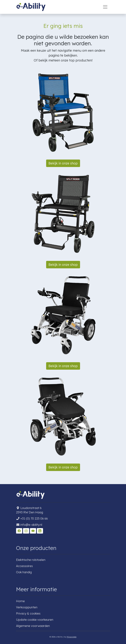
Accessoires (24, 566)
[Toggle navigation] (105, 7)
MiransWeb (72, 637)
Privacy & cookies (28, 613)
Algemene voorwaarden (33, 626)
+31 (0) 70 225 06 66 (34, 518)
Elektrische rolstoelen (31, 560)
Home (20, 601)
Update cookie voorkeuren (35, 620)
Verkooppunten (27, 607)
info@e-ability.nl (31, 525)
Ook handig (24, 572)
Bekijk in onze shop (63, 163)
